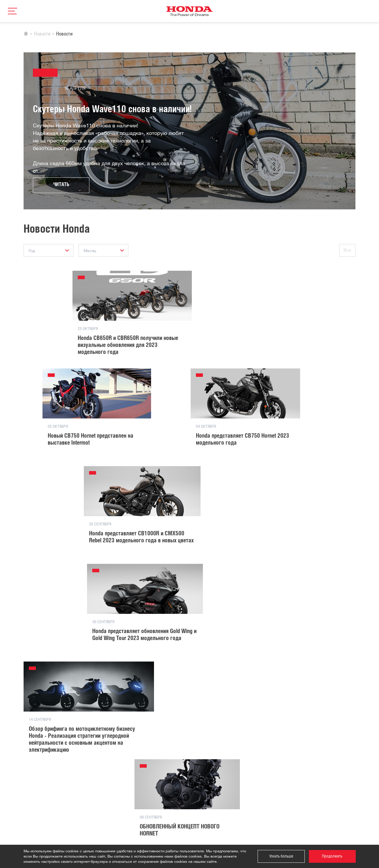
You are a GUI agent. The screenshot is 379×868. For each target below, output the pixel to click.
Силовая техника (39, 787)
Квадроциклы (36, 778)
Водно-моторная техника (46, 795)
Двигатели (33, 804)
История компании (97, 761)
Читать (62, 185)
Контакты (146, 761)
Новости (42, 34)
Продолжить (332, 856)
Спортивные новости (99, 778)
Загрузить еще (190, 669)
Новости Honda (94, 770)
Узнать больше (281, 856)
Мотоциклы (33, 770)
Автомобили (34, 761)
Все (347, 250)
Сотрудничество (152, 770)
